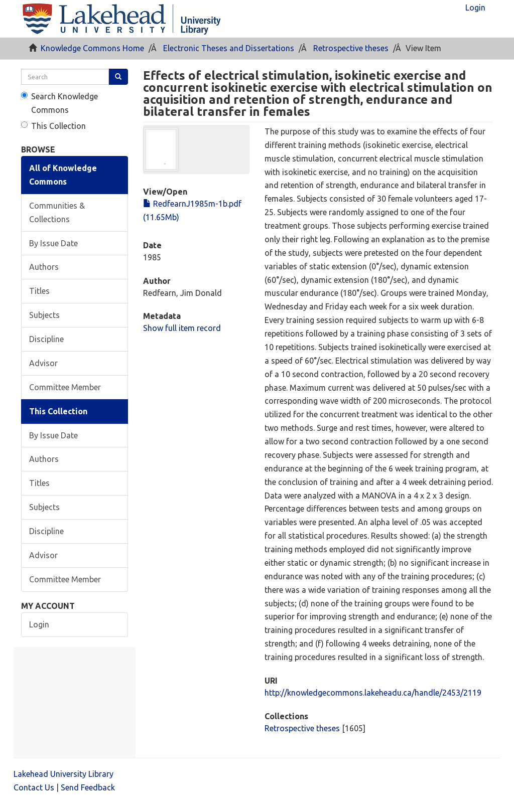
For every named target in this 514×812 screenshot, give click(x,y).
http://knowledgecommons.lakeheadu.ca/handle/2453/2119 (373, 693)
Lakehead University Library (63, 774)
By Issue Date (53, 243)
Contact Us (34, 787)
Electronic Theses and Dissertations (229, 48)
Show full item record (182, 328)
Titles (39, 291)
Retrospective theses (351, 48)
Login (39, 624)
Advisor (43, 363)
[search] (65, 77)
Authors (44, 267)
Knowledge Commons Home (92, 48)
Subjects (44, 315)
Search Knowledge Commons (59, 103)
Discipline (46, 339)
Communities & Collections (57, 212)
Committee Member (65, 387)
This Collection (53, 126)
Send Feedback (88, 787)
